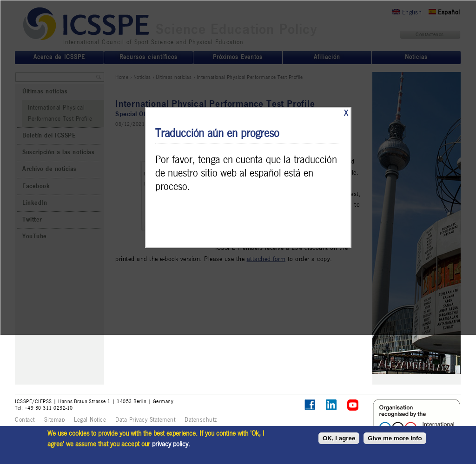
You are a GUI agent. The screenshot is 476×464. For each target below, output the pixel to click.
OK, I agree (339, 438)
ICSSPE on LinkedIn (332, 405)
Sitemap (55, 420)
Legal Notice (90, 420)
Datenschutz (201, 420)
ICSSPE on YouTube (353, 405)
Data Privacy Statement (145, 420)
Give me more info (395, 438)
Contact (25, 420)
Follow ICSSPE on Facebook (310, 405)
